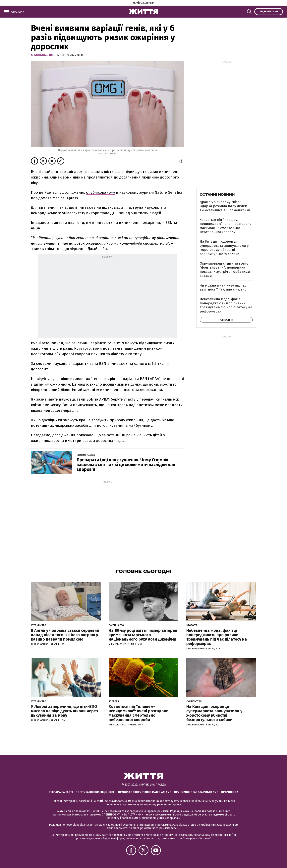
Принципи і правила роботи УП (196, 792)
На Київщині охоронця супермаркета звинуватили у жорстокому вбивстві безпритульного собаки (224, 248)
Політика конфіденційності (95, 792)
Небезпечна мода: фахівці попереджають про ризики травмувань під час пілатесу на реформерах (226, 305)
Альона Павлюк (43, 55)
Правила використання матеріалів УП (145, 792)
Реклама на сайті (61, 792)
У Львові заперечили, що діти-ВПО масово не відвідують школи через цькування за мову (64, 711)
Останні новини (217, 194)
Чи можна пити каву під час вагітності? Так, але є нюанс (223, 287)
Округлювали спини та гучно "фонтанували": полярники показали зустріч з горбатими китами (225, 270)
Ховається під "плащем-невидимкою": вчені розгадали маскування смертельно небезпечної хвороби (226, 226)
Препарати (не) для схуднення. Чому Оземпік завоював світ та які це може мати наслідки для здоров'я (126, 465)
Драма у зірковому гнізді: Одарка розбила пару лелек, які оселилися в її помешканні (225, 206)
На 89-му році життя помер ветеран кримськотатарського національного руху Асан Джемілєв (143, 635)
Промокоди (230, 792)
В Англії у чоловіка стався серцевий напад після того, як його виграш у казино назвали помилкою (65, 635)
